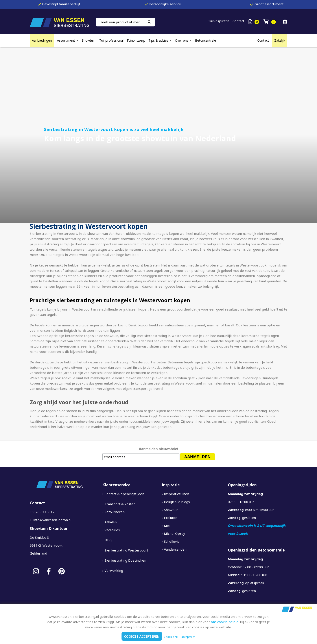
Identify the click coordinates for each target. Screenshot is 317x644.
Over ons (182, 40)
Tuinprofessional (111, 40)
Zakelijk (280, 40)
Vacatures (112, 530)
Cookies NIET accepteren (180, 637)
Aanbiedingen (42, 40)
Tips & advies (158, 40)
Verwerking (114, 570)
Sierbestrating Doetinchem (126, 560)
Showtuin (89, 40)
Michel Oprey (175, 533)
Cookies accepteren (142, 636)
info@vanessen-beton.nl (52, 520)
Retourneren (115, 512)
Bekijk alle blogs (177, 502)
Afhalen (111, 522)
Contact (238, 21)
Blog (108, 540)
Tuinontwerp (136, 40)
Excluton (171, 518)
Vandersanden (175, 549)
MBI (167, 526)
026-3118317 (44, 512)
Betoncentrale (205, 40)
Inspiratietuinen (177, 494)
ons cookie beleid (225, 622)
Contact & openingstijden (124, 494)
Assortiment (66, 40)
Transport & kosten (120, 504)
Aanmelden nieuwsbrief (158, 449)
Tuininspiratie (219, 21)
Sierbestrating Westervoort (126, 550)
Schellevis (172, 541)
